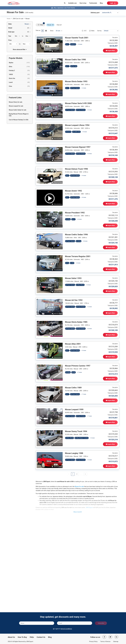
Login (113, 3)
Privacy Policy (93, 642)
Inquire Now (110, 51)
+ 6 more (89, 154)
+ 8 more (84, 197)
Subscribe (101, 623)
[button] (77, 474)
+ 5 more (80, 44)
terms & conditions (66, 629)
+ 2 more (84, 88)
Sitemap (116, 642)
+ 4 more (84, 176)
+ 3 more (89, 110)
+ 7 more (79, 372)
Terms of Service (105, 642)
